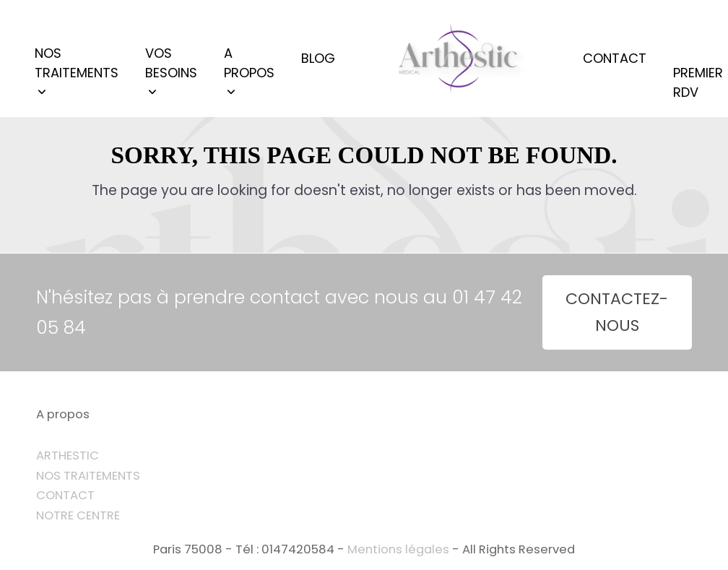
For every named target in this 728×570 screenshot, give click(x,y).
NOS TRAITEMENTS (88, 476)
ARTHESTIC (68, 455)
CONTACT (65, 495)
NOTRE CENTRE (78, 515)
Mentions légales (398, 549)
